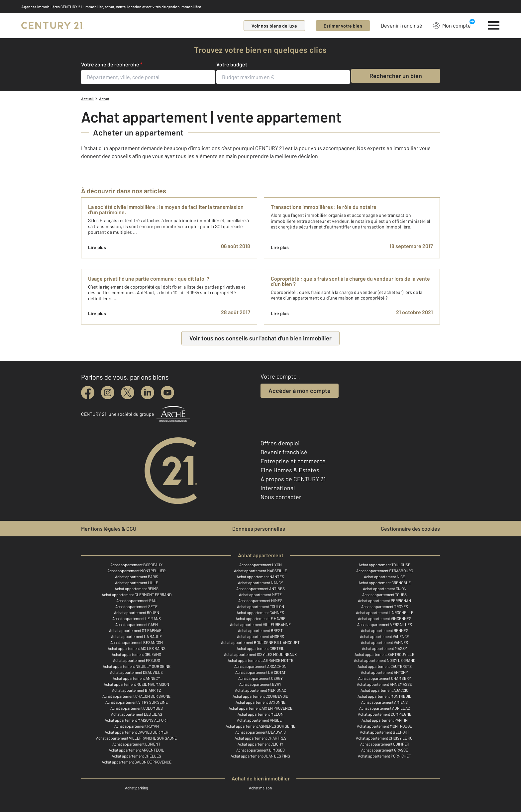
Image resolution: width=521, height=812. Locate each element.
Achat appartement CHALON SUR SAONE (136, 696)
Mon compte (452, 25)
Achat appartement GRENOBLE (385, 583)
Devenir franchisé (402, 25)
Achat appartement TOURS (384, 594)
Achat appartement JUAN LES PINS (260, 756)
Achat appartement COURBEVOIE (260, 696)
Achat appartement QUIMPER (385, 744)
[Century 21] (52, 26)
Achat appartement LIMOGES (260, 750)
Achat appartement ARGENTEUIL (136, 750)
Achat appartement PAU (136, 600)
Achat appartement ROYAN (137, 726)
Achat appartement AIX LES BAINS (137, 648)
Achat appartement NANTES (260, 577)
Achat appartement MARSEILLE (260, 571)
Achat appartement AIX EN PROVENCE (260, 708)
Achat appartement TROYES (385, 606)
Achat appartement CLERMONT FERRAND (137, 594)
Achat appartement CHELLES (136, 756)
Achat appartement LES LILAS (137, 714)
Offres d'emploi (280, 443)
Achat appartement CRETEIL (260, 648)
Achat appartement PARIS (137, 577)
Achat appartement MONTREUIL (384, 696)
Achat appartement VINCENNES (385, 618)
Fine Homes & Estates (290, 470)
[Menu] (494, 26)
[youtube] (167, 393)
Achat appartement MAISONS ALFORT (136, 720)
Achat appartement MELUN (260, 714)
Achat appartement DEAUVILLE (136, 672)
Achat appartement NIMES (260, 600)
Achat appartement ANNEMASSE (384, 684)
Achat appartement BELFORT (385, 732)
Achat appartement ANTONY (384, 672)
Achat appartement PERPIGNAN (384, 600)
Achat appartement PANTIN (385, 720)
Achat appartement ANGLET (260, 720)
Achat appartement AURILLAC (385, 708)
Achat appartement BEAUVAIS (260, 732)
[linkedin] (148, 393)
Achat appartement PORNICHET (384, 756)
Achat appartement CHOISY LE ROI (385, 738)
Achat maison (260, 788)
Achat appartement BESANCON (137, 642)
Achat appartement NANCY (260, 583)
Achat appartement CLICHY (260, 744)
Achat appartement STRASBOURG (385, 571)
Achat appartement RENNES (385, 630)
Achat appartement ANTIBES (260, 588)
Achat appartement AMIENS (384, 702)
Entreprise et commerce (293, 461)
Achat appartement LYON (260, 565)
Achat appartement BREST (260, 630)
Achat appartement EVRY (260, 684)
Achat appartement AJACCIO (384, 690)
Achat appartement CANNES (260, 612)
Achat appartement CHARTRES (260, 738)
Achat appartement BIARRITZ (137, 690)
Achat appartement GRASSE (385, 750)
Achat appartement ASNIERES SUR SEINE (260, 726)
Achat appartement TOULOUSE (384, 565)
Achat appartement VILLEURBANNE (260, 624)
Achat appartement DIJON (385, 588)
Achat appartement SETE (136, 606)
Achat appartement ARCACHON (260, 666)
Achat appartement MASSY (384, 648)
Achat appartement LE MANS (137, 618)
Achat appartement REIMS (137, 588)
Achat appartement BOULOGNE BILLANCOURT (260, 642)
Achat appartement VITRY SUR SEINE (137, 702)
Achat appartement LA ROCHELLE (385, 612)
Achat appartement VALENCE (384, 636)
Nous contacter (281, 497)
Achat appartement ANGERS (260, 636)
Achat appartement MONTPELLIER (136, 571)
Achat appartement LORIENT (136, 744)
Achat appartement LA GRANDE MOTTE (260, 660)
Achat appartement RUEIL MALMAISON (136, 684)
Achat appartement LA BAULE (136, 636)
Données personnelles (259, 529)
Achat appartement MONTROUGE (384, 726)
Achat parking (136, 788)
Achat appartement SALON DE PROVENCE (137, 762)
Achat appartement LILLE (137, 583)
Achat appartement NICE (384, 577)
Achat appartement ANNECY (136, 678)
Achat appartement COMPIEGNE (385, 714)
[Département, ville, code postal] (148, 77)
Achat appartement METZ (260, 594)
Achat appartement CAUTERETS (385, 666)
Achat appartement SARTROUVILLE (384, 654)
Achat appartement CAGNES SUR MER (136, 732)
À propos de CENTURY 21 (293, 479)
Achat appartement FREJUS (137, 660)
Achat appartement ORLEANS (136, 654)
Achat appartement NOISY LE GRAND (385, 660)
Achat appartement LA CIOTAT (260, 672)
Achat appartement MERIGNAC (260, 690)
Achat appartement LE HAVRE (260, 618)
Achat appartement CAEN (137, 624)
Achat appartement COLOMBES (137, 708)
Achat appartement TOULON (260, 606)
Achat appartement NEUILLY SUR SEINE (137, 666)
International (278, 488)
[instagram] (108, 393)
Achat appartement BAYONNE (260, 702)
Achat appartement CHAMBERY (385, 678)
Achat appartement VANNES (384, 642)
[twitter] (128, 393)
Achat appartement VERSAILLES (385, 624)
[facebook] (88, 393)
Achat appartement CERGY (260, 678)
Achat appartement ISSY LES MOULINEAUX (260, 654)
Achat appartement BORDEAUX (136, 565)
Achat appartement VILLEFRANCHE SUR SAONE (136, 738)
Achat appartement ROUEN (137, 612)
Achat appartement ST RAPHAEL (136, 630)
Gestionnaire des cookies (410, 529)
